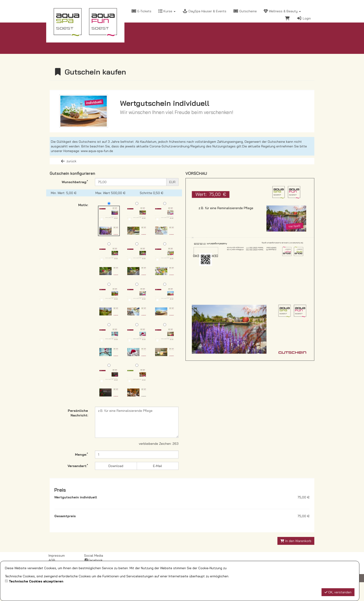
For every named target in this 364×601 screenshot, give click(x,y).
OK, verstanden (338, 592)
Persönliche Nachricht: (78, 413)
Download (116, 466)
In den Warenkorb (296, 560)
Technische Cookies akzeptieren (36, 581)
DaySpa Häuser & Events (204, 11)
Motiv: (83, 205)
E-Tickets (141, 11)
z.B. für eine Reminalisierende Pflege (137, 422)
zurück (68, 161)
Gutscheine (245, 11)
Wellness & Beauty (282, 11)
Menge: (81, 454)
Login (304, 18)
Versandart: (78, 466)
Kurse (167, 11)
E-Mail (158, 466)
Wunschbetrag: (75, 182)
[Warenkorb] (287, 19)
